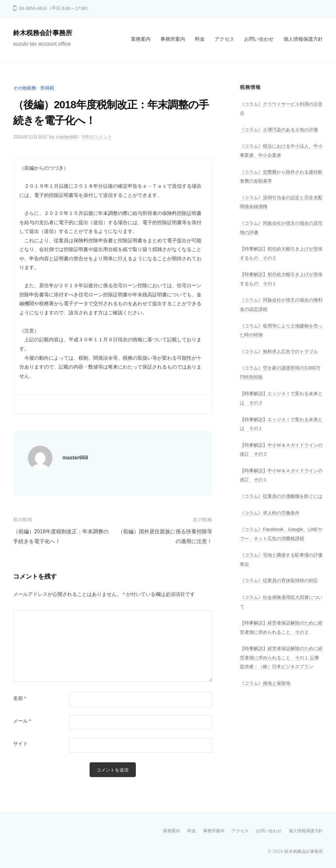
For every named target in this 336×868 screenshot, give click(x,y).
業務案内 (141, 39)
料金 (200, 39)
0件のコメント (103, 137)
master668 (70, 137)
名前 (20, 698)
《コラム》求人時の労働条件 (272, 539)
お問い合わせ (259, 39)
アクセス (224, 39)
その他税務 (25, 88)
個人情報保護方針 (303, 39)
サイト (21, 744)
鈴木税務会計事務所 (46, 33)
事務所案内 (173, 39)
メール (22, 721)
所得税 (49, 88)
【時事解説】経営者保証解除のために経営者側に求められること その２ (279, 676)
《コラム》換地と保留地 (267, 745)
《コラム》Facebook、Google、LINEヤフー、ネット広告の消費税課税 (280, 564)
